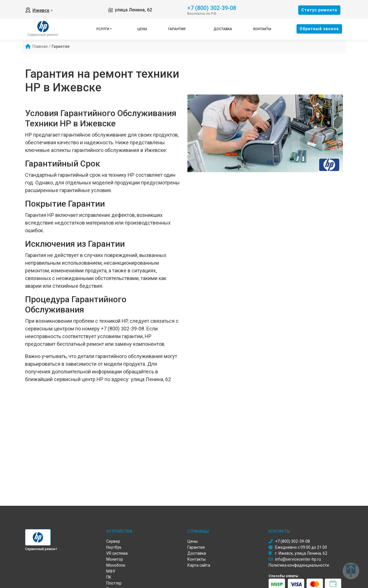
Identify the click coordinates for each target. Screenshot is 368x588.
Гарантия (177, 29)
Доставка (223, 29)
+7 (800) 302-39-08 (212, 8)
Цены (142, 29)
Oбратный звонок (319, 29)
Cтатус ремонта (319, 10)
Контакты (262, 29)
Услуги (103, 29)
